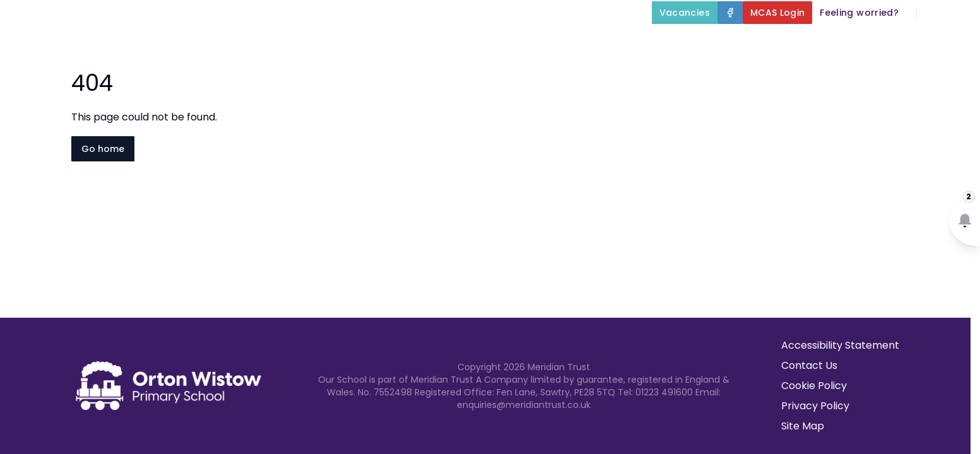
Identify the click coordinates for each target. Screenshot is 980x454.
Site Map (803, 426)
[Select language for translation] (960, 13)
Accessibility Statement (840, 345)
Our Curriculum (621, 42)
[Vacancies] (685, 13)
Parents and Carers (750, 42)
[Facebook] (730, 13)
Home (323, 42)
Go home (103, 149)
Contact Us (943, 42)
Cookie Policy (814, 386)
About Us (394, 42)
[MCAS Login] (778, 13)
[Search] (933, 13)
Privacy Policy (815, 406)
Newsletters (862, 42)
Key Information (500, 42)
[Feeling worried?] (859, 13)
